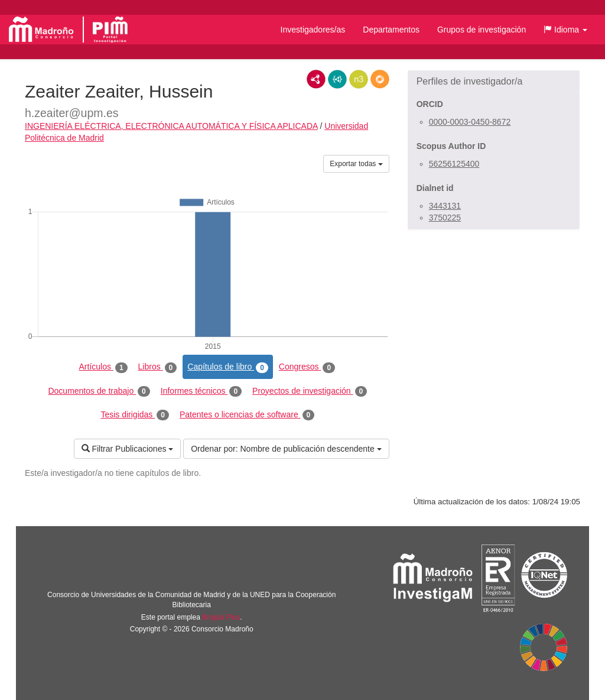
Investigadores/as (313, 30)
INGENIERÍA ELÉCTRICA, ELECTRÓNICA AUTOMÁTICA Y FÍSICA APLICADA (171, 126)
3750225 (445, 218)
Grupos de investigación (482, 30)
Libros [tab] (158, 367)
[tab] (494, 82)
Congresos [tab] (307, 367)
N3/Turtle (359, 79)
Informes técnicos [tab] (201, 391)
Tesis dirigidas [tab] (135, 415)
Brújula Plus (221, 617)
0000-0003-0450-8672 (470, 122)
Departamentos (391, 30)
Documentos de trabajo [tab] (99, 391)
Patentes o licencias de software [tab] (247, 415)
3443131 (445, 206)
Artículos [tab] (103, 367)
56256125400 (454, 164)
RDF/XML (316, 79)
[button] (565, 30)
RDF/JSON (380, 79)
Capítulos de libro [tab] (228, 367)
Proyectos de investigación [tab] (310, 391)
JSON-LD (337, 79)
